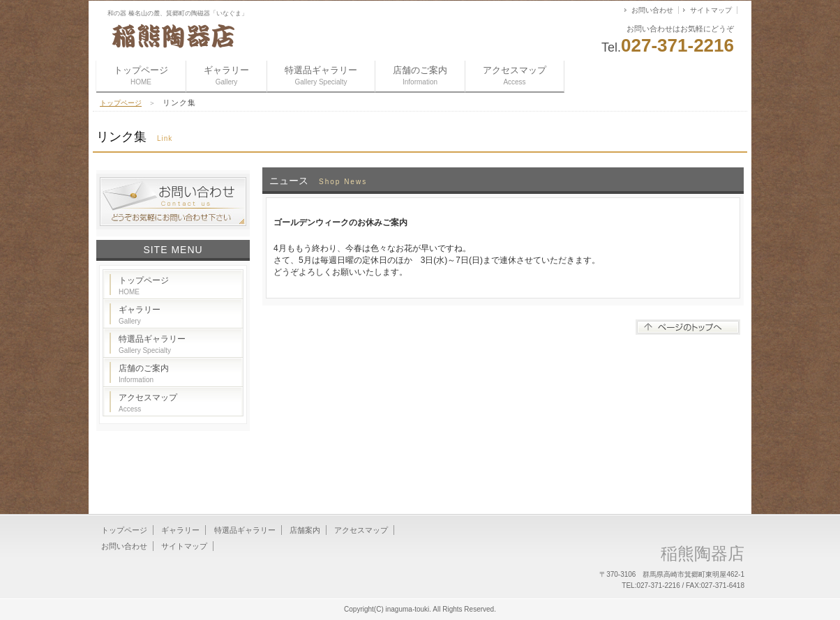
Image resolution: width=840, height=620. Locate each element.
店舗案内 (305, 530)
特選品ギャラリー (321, 75)
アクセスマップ (515, 75)
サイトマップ (711, 10)
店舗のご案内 (420, 75)
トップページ (141, 75)
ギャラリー (226, 75)
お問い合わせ (652, 10)
